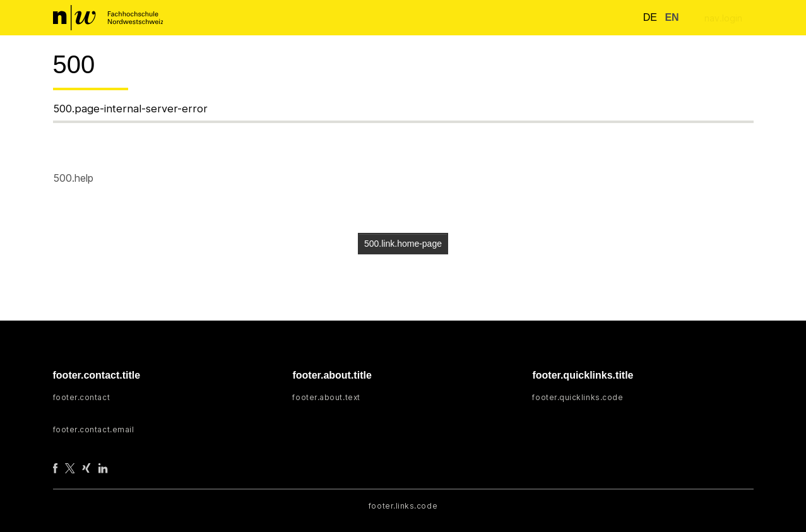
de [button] (646, 18)
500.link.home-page (403, 243)
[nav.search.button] (622, 17)
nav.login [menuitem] (723, 18)
